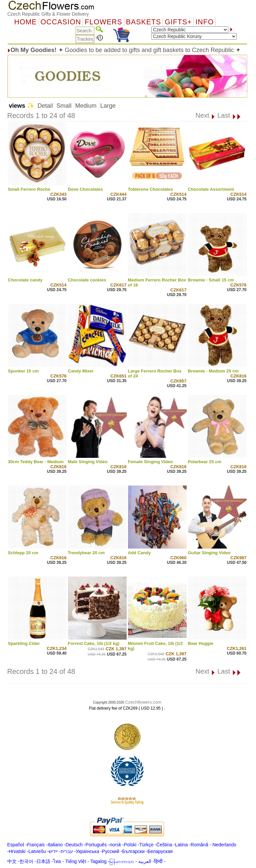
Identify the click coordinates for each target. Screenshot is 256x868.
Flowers (103, 22)
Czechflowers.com (143, 702)
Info (204, 22)
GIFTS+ (178, 22)
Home (26, 22)
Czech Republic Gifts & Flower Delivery (48, 14)
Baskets (143, 22)
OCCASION (61, 22)
